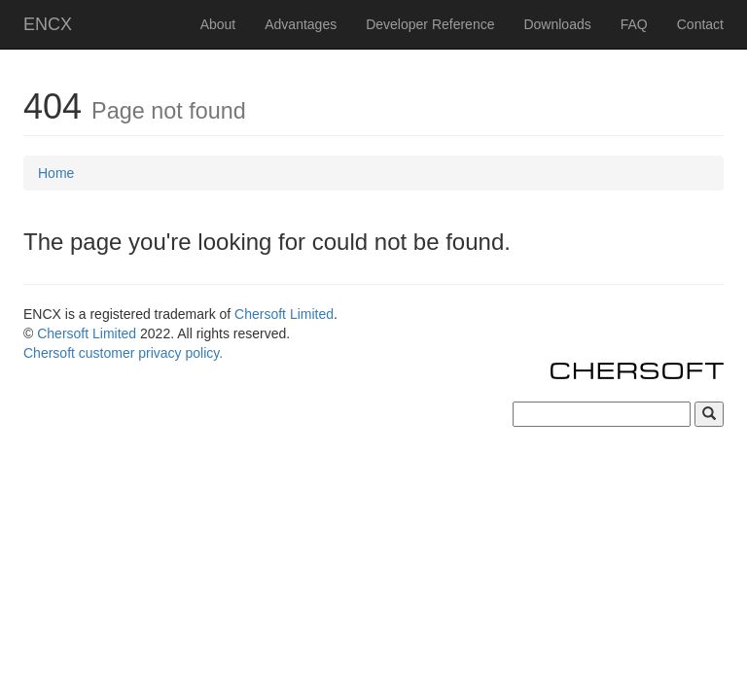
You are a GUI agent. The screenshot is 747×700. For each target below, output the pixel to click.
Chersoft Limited (284, 314)
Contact (700, 24)
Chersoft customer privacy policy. (123, 353)
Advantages (301, 24)
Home (56, 173)
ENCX (48, 24)
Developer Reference (430, 24)
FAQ (634, 24)
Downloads (557, 24)
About (218, 24)
